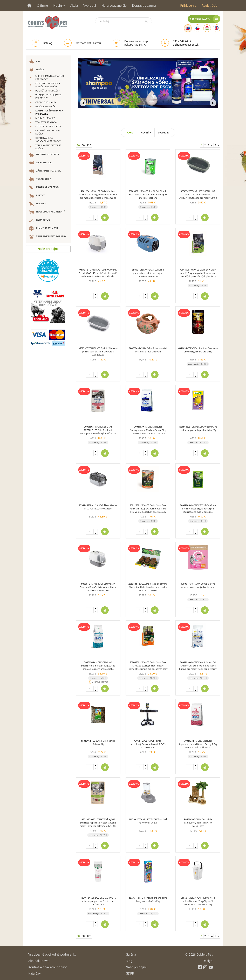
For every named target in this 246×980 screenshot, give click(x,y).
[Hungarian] (207, 28)
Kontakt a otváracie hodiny (47, 966)
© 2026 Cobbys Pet (199, 953)
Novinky (59, 5)
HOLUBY (37, 204)
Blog (129, 960)
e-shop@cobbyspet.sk (186, 45)
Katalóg (48, 43)
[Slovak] (188, 28)
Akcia (74, 5)
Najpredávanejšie (114, 5)
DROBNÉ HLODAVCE (44, 155)
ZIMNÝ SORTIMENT (44, 228)
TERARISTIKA (40, 179)
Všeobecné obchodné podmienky (52, 953)
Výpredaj (90, 5)
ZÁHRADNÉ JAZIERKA (45, 171)
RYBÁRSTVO (40, 220)
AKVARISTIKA (40, 163)
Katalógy (35, 972)
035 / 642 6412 (182, 41)
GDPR (130, 972)
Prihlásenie (188, 5)
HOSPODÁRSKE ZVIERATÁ (47, 212)
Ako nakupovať (39, 960)
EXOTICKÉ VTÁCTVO (44, 187)
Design (208, 960)
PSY (35, 62)
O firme (42, 5)
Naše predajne (48, 248)
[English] (217, 28)
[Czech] (197, 28)
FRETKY (37, 196)
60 (83, 145)
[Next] (219, 145)
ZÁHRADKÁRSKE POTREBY (48, 237)
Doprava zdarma (144, 5)
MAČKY (37, 70)
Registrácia (210, 5)
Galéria (131, 953)
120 (89, 145)
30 (78, 145)
